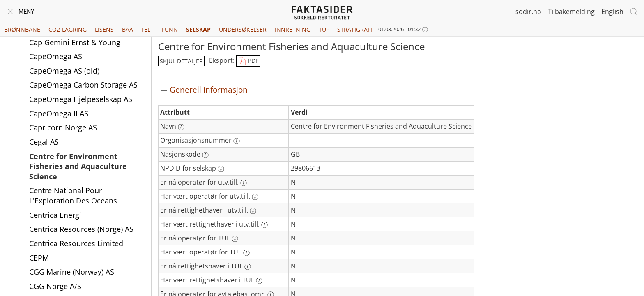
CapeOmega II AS (59, 120)
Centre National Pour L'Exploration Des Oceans (73, 202)
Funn (170, 29)
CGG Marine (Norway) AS (72, 278)
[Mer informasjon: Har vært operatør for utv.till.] (255, 197)
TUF (324, 29)
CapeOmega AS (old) (64, 77)
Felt (147, 29)
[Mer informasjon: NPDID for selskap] (221, 169)
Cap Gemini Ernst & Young (75, 49)
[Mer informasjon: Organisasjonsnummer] (237, 141)
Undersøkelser (243, 29)
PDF (248, 61)
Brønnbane (22, 29)
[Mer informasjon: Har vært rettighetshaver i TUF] (259, 281)
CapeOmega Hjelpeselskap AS (81, 105)
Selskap (198, 29)
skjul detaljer (181, 61)
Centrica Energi (55, 221)
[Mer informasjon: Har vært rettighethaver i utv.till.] (264, 225)
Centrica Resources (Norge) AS (81, 235)
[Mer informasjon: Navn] (181, 127)
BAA (128, 29)
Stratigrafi (355, 29)
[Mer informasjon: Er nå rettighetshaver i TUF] (248, 267)
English (612, 12)
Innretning (293, 29)
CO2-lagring (68, 29)
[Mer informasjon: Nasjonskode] (205, 155)
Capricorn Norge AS (63, 134)
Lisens (104, 29)
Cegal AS (44, 148)
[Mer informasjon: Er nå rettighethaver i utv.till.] (253, 211)
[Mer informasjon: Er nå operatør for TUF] (235, 239)
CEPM (39, 264)
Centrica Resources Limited (76, 250)
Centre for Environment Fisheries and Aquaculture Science (78, 172)
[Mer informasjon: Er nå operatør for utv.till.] (244, 183)
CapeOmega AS (56, 62)
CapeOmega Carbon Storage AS (83, 91)
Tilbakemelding (571, 12)
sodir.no (528, 12)
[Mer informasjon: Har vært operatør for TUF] (246, 253)
